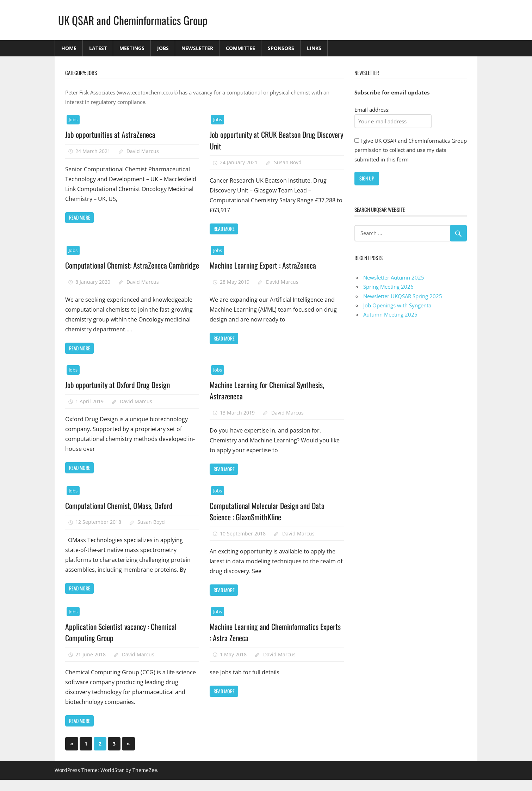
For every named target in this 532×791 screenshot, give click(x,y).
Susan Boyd (288, 162)
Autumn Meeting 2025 (390, 314)
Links (314, 48)
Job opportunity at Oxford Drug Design (119, 396)
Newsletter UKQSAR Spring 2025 (403, 296)
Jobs (163, 48)
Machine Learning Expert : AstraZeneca (264, 265)
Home (69, 48)
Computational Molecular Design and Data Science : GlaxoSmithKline (268, 522)
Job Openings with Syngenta (397, 305)
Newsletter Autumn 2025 (394, 277)
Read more (80, 217)
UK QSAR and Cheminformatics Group (134, 20)
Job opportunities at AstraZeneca (111, 134)
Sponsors (281, 48)
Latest (98, 48)
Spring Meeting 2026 (388, 287)
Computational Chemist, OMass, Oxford (120, 517)
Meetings (132, 48)
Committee (240, 48)
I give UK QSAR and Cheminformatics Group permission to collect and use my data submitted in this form (411, 150)
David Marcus (143, 151)
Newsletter (197, 48)
